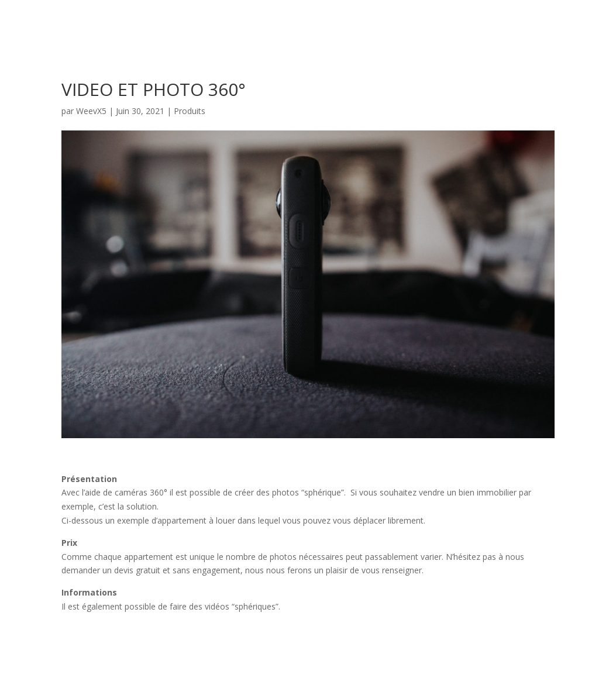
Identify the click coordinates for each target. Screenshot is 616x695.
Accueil (541, 24)
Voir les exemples (122, 642)
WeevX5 (91, 111)
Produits (190, 111)
